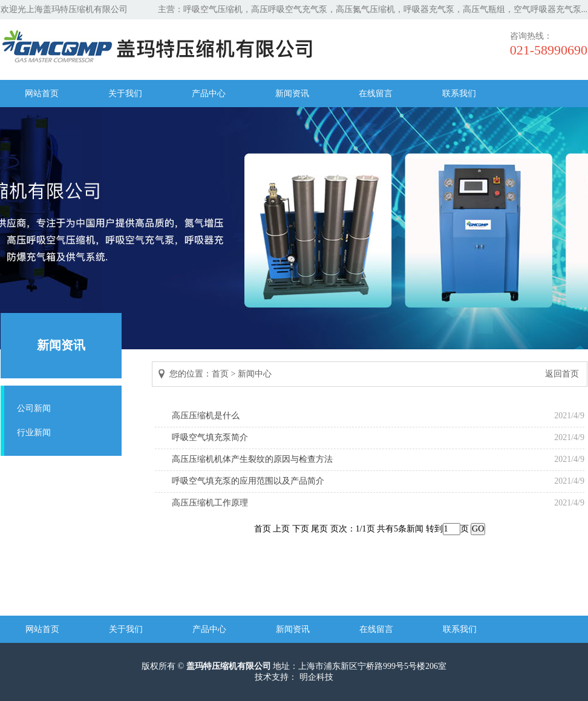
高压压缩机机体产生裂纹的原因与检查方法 (252, 459)
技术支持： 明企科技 (294, 677)
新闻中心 (255, 374)
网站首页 (42, 94)
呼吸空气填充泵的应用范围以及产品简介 (248, 481)
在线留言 (376, 94)
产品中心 (209, 94)
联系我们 (459, 94)
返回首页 (562, 374)
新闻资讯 (292, 94)
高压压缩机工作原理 (210, 503)
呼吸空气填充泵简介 (210, 437)
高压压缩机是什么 (206, 416)
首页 (220, 374)
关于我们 (125, 94)
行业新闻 (34, 433)
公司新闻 (34, 408)
